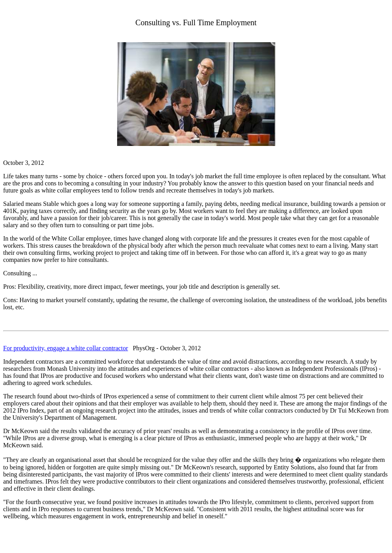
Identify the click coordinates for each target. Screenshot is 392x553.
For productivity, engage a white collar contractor (66, 348)
